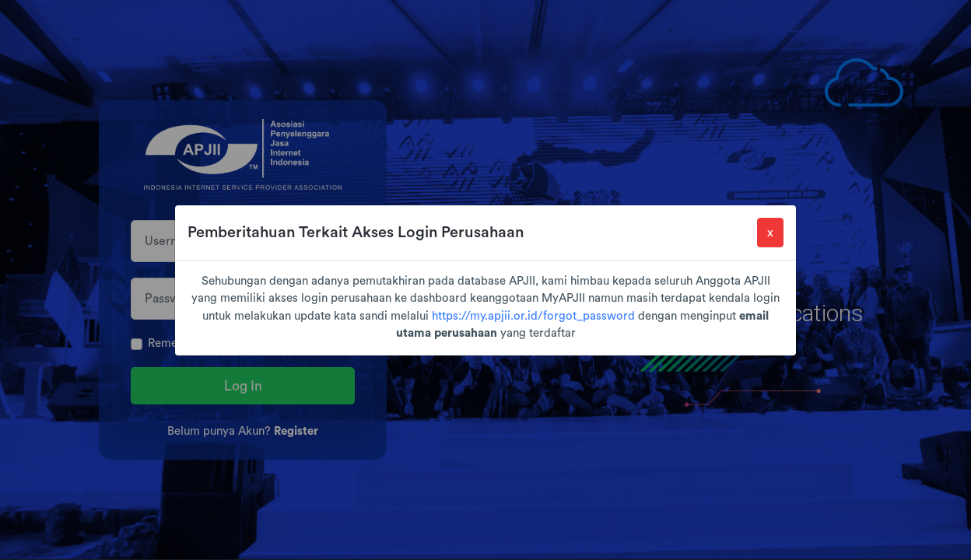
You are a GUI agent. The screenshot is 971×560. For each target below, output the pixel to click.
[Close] (770, 233)
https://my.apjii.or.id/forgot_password (533, 316)
